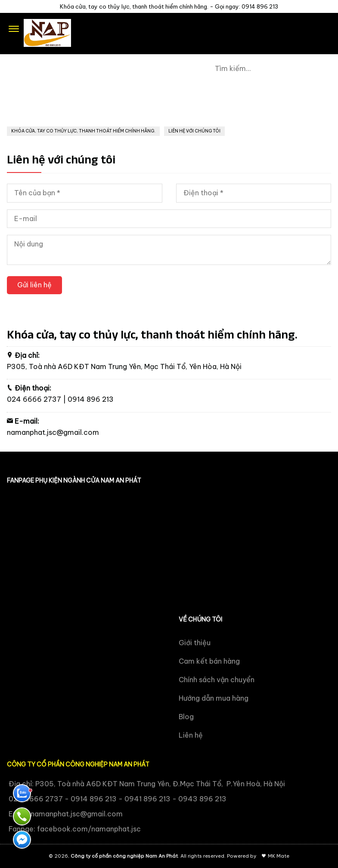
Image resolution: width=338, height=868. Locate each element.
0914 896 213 (91, 399)
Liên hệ (191, 735)
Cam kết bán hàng (209, 661)
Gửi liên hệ (34, 285)
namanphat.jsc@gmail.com (53, 432)
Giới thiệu (195, 643)
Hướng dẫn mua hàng (214, 698)
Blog (186, 717)
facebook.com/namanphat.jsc (89, 829)
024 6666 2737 (34, 399)
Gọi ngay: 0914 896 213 (247, 6)
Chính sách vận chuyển (217, 680)
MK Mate (279, 856)
